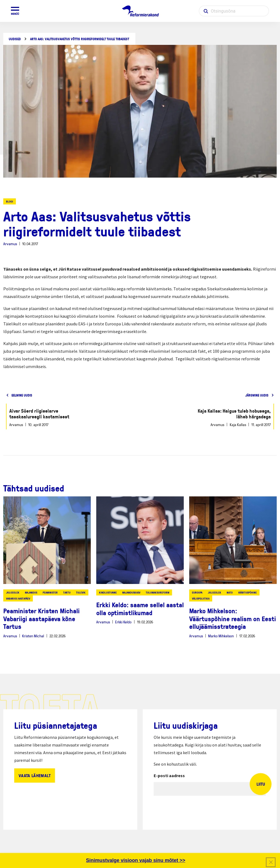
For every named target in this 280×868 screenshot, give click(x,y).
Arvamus (10, 244)
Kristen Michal (33, 636)
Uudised (15, 39)
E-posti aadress (169, 776)
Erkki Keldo (123, 622)
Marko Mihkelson (221, 636)
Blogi (10, 201)
